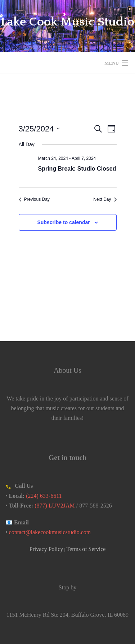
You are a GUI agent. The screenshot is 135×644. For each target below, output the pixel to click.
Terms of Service (86, 549)
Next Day (105, 199)
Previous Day (34, 199)
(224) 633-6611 (44, 496)
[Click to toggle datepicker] (39, 129)
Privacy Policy (46, 549)
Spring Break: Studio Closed (77, 169)
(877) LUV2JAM (55, 506)
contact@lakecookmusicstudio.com (50, 532)
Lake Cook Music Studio (67, 22)
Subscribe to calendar (63, 222)
